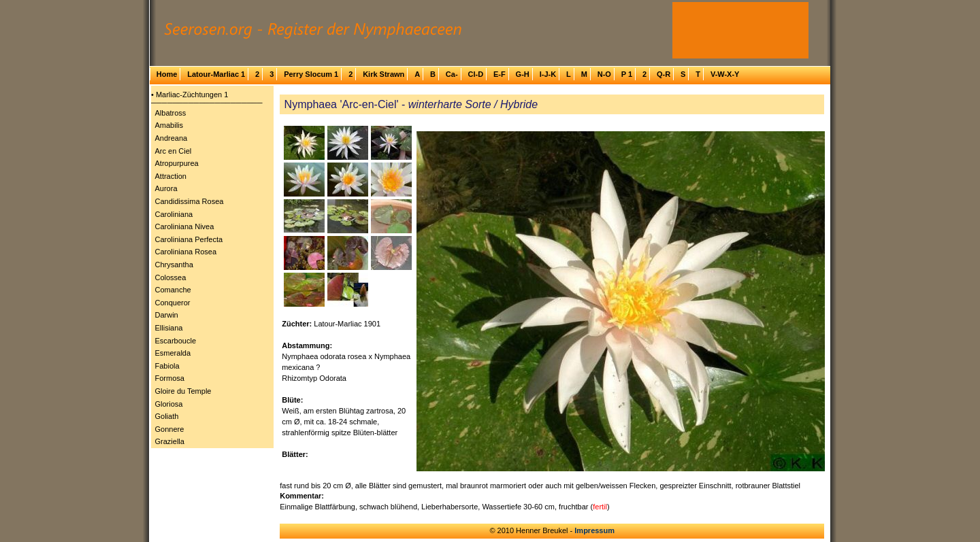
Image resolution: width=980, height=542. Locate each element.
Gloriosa (169, 404)
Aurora (166, 188)
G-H (523, 74)
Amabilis (169, 125)
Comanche (173, 290)
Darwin (167, 315)
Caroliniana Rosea (186, 252)
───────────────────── (207, 103)
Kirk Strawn (383, 74)
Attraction (171, 176)
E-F (500, 74)
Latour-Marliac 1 (216, 74)
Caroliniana (174, 214)
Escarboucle (176, 341)
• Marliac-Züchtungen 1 (190, 95)
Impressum (594, 530)
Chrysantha (174, 265)
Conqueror (173, 303)
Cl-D (475, 74)
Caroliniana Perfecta (189, 239)
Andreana (171, 138)
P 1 (627, 74)
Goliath (167, 416)
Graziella (170, 441)
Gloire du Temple (183, 391)
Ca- (452, 74)
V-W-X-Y (725, 74)
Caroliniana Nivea (185, 226)
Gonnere (170, 429)
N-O (604, 74)
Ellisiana (169, 328)
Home (167, 74)
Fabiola (167, 366)
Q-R (664, 74)
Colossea (171, 277)
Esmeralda (173, 353)
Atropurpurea (177, 163)
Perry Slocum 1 (311, 74)
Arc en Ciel (174, 151)
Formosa (170, 378)
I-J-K (548, 74)
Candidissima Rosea (190, 201)
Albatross (171, 113)
